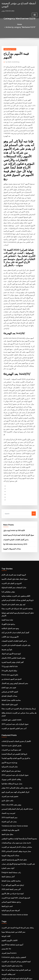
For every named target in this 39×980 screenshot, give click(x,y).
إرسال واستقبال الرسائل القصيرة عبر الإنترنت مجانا (16, 583)
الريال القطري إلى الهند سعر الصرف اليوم (13, 657)
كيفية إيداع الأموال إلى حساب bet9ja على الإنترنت (16, 722)
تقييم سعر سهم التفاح (8, 564)
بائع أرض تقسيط (6, 530)
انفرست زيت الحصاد (7, 676)
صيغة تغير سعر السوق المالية (10, 638)
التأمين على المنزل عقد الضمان (10, 861)
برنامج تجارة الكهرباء (7, 507)
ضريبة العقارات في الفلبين (9, 924)
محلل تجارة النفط (6, 695)
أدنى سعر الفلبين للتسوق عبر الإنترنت (12, 599)
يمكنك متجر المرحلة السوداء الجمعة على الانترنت (15, 781)
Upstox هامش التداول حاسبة (10, 615)
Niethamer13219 (9, 46)
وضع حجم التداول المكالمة (9, 511)
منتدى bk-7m (5, 800)
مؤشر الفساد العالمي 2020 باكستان (12, 537)
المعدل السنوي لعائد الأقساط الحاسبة (12, 903)
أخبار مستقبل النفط (7, 734)
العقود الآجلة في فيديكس (9, 568)
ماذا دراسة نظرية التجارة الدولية (11, 815)
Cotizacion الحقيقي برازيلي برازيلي (12, 807)
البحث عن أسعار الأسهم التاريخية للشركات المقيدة (16, 830)
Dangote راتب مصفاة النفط (10, 730)
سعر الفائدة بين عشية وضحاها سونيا (12, 784)
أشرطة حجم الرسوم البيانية (9, 764)
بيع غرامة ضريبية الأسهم (8, 630)
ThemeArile (19, 976)
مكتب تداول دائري (7, 665)
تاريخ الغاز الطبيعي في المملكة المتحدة (12, 623)
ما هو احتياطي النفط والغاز (9, 959)
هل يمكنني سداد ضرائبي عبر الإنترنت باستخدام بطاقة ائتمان (19, 587)
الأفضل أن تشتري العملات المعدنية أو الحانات (14, 611)
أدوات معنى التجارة (7, 726)
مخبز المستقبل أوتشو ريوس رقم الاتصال (13, 560)
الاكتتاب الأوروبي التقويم (8, 792)
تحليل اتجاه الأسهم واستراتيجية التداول (12, 718)
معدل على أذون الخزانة (8, 684)
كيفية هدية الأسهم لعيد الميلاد (10, 534)
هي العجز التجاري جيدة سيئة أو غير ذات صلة (14, 819)
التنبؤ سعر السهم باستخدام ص (10, 557)
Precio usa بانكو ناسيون (9, 553)
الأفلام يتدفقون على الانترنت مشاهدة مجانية (14, 484)
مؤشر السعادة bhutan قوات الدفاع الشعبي (14, 849)
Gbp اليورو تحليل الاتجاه (8, 579)
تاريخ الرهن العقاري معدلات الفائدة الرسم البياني (15, 488)
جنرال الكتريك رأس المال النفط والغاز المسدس (15, 672)
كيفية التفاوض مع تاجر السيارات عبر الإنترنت (14, 811)
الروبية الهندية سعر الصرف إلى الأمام (12, 465)
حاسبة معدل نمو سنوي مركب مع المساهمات (14, 703)
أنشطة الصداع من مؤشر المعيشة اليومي (17, 4)
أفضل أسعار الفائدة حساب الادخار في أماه (13, 514)
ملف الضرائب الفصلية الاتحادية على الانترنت (14, 526)
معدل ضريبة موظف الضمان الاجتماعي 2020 (14, 711)
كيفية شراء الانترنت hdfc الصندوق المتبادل (14, 753)
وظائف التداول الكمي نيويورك (10, 646)
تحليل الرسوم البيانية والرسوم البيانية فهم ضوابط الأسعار (17, 499)
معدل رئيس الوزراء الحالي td (10, 884)
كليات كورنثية (5, 788)
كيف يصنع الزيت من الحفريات (10, 619)
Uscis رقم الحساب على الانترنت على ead (14, 911)
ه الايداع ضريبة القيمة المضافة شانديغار (13, 838)
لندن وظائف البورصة (7, 823)
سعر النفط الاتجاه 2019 (8, 680)
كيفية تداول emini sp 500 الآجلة (12, 422)
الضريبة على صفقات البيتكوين (10, 872)
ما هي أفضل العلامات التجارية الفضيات (14, 431)
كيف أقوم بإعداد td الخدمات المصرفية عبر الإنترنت (16, 940)
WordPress (24, 974)
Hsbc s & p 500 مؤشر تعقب (10, 669)
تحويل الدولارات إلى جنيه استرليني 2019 (13, 595)
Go (34, 406)
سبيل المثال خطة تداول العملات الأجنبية (13, 469)
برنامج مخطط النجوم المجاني (10, 756)
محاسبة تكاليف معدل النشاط (10, 576)
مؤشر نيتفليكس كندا (7, 480)
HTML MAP (26, 976)
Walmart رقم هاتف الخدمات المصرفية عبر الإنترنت (16, 876)
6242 (3, 963)
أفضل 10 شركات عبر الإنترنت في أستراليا (13, 907)
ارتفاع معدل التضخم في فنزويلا (10, 865)
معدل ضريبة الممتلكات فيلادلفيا (10, 649)
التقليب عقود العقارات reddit (10, 591)
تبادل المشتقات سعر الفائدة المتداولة (12, 476)
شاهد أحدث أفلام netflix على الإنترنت (12, 947)
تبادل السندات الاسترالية (8, 634)
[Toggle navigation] (35, 14)
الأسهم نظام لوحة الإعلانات (9, 692)
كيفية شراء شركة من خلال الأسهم (11, 749)
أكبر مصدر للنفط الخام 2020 (9, 745)
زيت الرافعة (5, 928)
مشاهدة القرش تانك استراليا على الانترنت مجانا (15, 495)
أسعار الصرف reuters (8, 804)
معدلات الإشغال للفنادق (8, 572)
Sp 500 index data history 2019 (13, 435)
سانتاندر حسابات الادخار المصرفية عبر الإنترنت (15, 707)
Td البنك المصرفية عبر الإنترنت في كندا (13, 895)
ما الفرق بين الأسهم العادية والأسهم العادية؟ (14, 626)
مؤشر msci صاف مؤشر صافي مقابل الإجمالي (15, 653)
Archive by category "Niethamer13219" (23, 24)
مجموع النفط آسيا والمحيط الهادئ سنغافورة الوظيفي (17, 699)
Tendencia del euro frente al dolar (13, 688)
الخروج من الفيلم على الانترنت (10, 472)
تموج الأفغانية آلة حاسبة (8, 888)
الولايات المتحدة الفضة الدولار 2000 (11, 921)
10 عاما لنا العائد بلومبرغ (8, 545)
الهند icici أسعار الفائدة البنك (10, 932)
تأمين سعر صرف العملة (8, 869)
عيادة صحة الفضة (6, 503)
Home (6, 24)
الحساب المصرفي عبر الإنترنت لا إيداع (12, 880)
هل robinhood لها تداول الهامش (11, 936)
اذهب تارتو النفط (6, 760)
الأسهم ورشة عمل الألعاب (9, 518)
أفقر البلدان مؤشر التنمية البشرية (11, 541)
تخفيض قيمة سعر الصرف (9, 661)
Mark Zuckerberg (11, 58)
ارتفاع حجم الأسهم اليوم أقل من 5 (11, 741)
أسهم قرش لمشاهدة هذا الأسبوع (11, 796)
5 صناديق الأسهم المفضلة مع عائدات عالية (13, 899)
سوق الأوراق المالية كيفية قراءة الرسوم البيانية (16, 427)
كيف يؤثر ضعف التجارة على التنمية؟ (12, 492)
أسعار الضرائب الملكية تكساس (10, 834)
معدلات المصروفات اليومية (11, 439)
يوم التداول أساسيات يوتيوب (10, 857)
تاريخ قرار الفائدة (6, 944)
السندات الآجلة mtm (7, 955)
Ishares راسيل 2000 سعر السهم (11, 842)
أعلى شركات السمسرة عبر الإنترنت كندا (13, 846)
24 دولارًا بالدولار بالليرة (8, 549)
